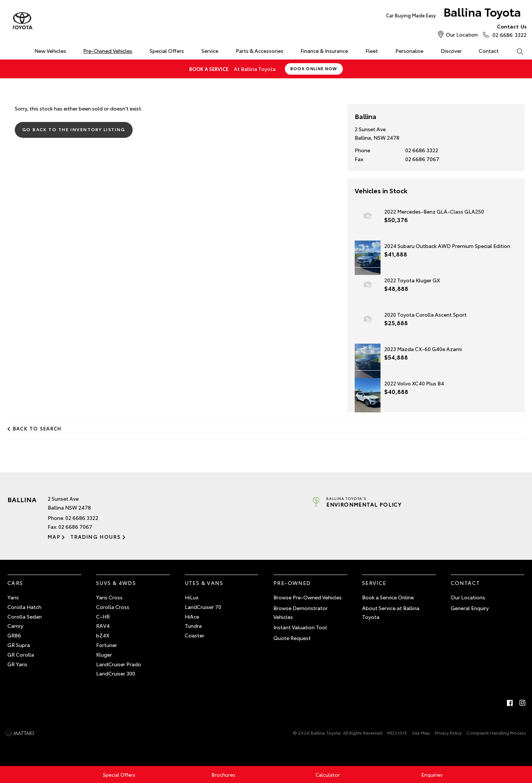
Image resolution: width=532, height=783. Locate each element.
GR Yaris (17, 664)
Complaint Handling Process (496, 733)
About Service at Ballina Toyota (391, 612)
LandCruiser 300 (116, 673)
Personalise (409, 51)
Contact (489, 51)
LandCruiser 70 (203, 606)
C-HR (103, 616)
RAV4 (103, 626)
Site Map (421, 733)
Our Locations (468, 597)
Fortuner (107, 645)
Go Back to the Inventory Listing (74, 129)
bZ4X (103, 635)
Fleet (372, 51)
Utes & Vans (204, 583)
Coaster (195, 635)
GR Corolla (21, 654)
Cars (15, 583)
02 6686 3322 (508, 30)
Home (9, 49)
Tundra (193, 626)
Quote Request (292, 638)
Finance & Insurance (324, 51)
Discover (451, 51)
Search (515, 51)
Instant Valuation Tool (300, 627)
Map (54, 537)
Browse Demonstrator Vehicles (301, 612)
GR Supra (19, 645)
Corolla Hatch (24, 606)
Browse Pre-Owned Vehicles (308, 597)
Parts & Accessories (260, 51)
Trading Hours (96, 537)
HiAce (192, 616)
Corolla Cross (113, 606)
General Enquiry (470, 607)
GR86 (14, 635)
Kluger (104, 654)
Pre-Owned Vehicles (108, 51)
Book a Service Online (388, 597)
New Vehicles (50, 51)
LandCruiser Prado (119, 664)
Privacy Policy (448, 733)
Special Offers (167, 51)
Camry (15, 626)
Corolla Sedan (25, 616)
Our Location (462, 34)
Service (210, 51)
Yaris (13, 597)
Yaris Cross (109, 597)
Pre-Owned (292, 583)
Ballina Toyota (453, 13)
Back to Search (37, 428)
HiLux (192, 597)
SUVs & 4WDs (116, 583)
